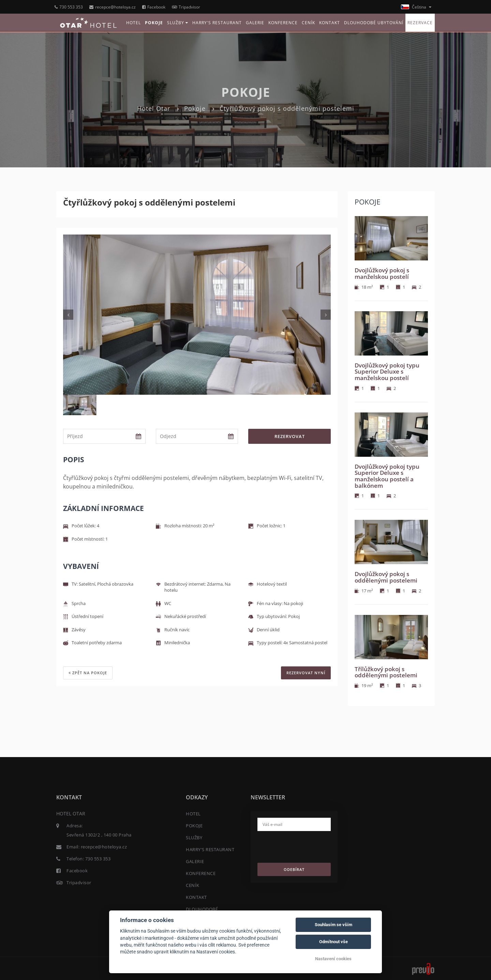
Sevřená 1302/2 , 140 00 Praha (99, 835)
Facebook (154, 7)
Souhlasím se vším (333, 925)
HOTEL (133, 23)
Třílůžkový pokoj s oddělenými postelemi (386, 672)
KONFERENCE (283, 23)
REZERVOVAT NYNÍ (306, 673)
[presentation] (309, 849)
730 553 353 (69, 7)
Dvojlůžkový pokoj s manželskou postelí (382, 273)
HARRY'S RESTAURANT (217, 23)
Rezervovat (290, 436)
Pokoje (195, 108)
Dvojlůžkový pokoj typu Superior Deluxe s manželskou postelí (387, 372)
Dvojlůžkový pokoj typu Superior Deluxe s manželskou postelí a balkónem (387, 476)
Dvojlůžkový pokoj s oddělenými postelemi (386, 577)
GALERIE (255, 23)
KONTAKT (330, 23)
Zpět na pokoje (88, 673)
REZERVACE (420, 23)
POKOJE (154, 23)
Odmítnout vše (333, 942)
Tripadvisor (186, 7)
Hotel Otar (154, 108)
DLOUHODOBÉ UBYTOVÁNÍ (374, 23)
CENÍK (308, 23)
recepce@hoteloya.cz (113, 7)
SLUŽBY (178, 23)
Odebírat (294, 869)
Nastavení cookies (333, 959)
